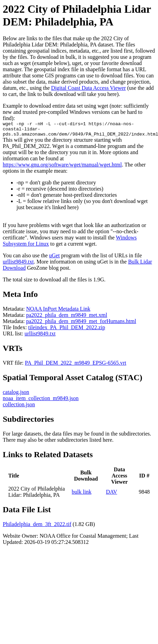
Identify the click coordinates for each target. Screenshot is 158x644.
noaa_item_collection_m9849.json (41, 401)
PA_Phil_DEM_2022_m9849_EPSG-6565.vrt (76, 366)
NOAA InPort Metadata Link (58, 312)
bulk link (82, 495)
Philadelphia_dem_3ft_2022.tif (37, 527)
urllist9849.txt (18, 265)
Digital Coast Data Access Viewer (88, 88)
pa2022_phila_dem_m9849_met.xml (67, 318)
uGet (54, 259)
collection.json (19, 407)
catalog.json (16, 395)
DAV (111, 495)
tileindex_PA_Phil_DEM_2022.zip (67, 330)
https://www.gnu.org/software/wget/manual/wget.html (62, 168)
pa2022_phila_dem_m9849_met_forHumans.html (81, 324)
